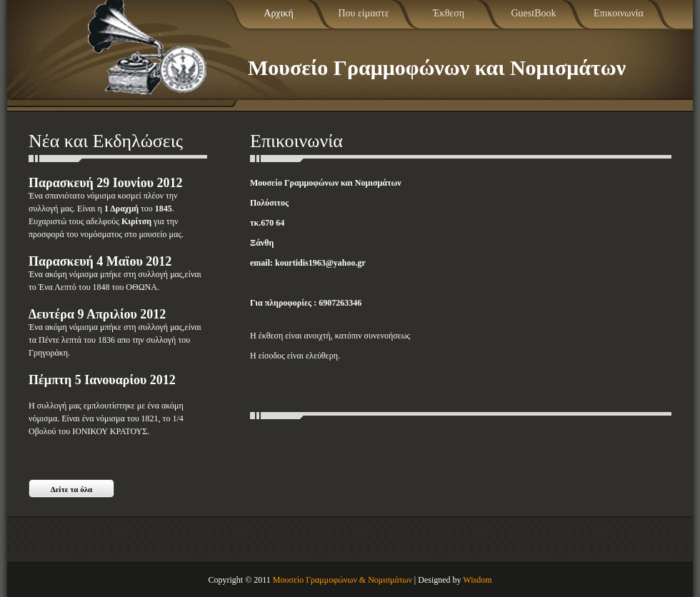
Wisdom (477, 580)
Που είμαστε (363, 13)
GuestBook (534, 13)
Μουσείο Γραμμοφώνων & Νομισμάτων (342, 580)
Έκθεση (449, 13)
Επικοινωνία (619, 13)
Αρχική (278, 13)
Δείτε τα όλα (72, 489)
